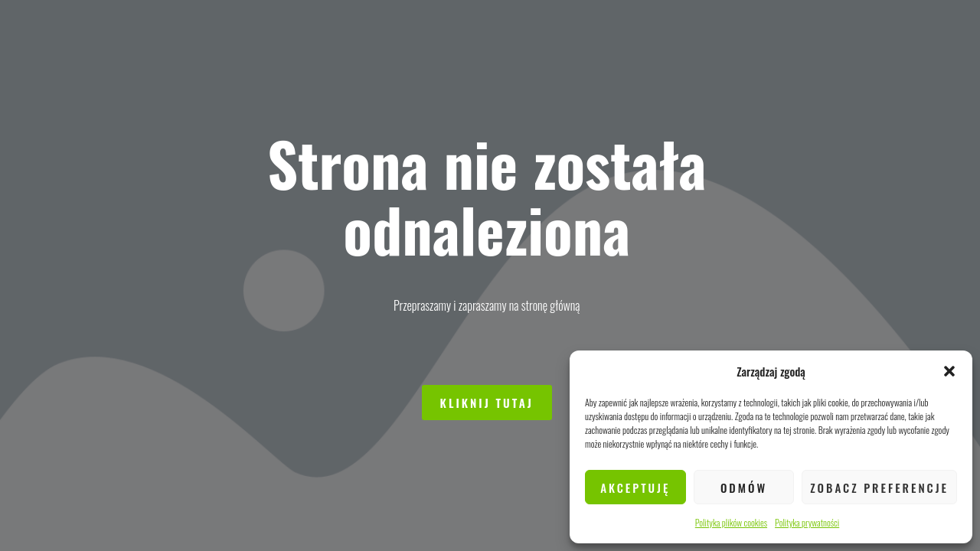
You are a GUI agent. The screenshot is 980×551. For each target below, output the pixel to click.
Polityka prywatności (807, 522)
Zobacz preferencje (879, 487)
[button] (949, 371)
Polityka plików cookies (731, 522)
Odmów (744, 487)
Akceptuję (635, 487)
